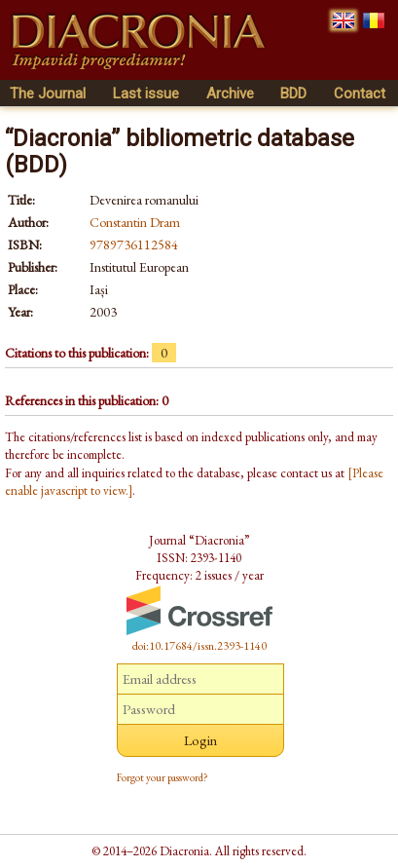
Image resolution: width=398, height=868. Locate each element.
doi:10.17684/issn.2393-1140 (199, 646)
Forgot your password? (163, 777)
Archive (230, 94)
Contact (360, 94)
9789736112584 (134, 245)
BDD (293, 94)
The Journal (48, 94)
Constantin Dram (135, 222)
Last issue (146, 94)
